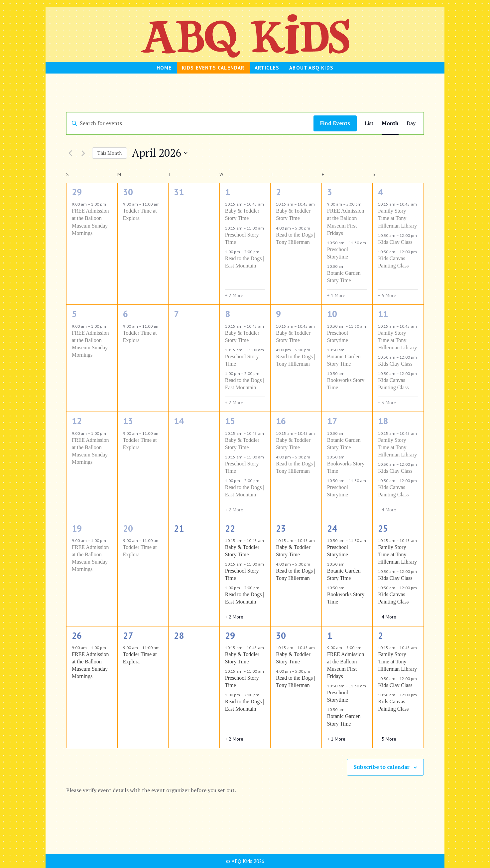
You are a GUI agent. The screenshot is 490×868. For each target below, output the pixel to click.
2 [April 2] (278, 192)
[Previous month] (70, 153)
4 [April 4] (380, 192)
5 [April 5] (74, 314)
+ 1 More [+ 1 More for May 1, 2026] (336, 739)
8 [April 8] (228, 314)
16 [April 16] (281, 421)
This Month (110, 153)
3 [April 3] (330, 192)
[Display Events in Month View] (390, 123)
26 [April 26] (77, 635)
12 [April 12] (77, 421)
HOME (164, 68)
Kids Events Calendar (213, 68)
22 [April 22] (230, 528)
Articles (267, 68)
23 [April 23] (281, 528)
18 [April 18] (383, 421)
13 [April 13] (128, 421)
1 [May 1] (330, 635)
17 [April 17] (332, 421)
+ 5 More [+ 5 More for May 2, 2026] (387, 739)
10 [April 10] (332, 314)
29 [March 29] (77, 192)
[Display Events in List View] (369, 123)
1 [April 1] (228, 192)
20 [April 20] (128, 528)
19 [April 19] (77, 528)
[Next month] (83, 153)
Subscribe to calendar (382, 767)
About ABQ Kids (311, 68)
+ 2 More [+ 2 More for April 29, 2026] (234, 739)
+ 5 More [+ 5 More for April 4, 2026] (387, 295)
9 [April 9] (278, 314)
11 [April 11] (383, 314)
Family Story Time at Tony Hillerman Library (397, 218)
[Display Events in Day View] (411, 123)
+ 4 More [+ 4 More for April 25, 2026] (387, 617)
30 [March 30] (128, 192)
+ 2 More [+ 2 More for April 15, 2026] (234, 510)
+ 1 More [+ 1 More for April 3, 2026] (336, 295)
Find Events (335, 123)
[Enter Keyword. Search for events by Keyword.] (190, 123)
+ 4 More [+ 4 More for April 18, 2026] (387, 510)
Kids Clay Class (395, 242)
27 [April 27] (128, 635)
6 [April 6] (125, 314)
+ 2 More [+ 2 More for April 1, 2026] (234, 295)
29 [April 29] (230, 635)
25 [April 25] (383, 528)
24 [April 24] (332, 528)
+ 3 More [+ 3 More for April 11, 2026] (387, 403)
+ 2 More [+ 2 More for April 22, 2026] (234, 617)
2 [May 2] (380, 635)
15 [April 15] (230, 421)
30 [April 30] (281, 635)
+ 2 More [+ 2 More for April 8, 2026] (234, 403)
